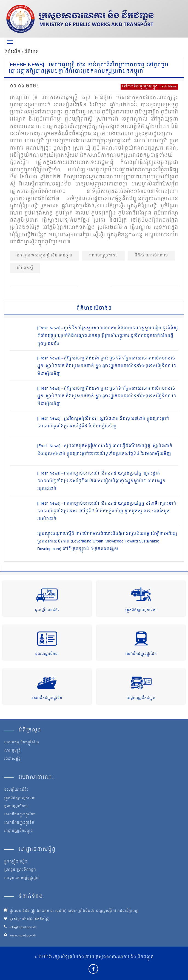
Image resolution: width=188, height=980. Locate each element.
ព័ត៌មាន (32, 52)
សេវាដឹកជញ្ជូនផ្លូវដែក (141, 654)
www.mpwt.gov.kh (23, 936)
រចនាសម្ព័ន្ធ (12, 759)
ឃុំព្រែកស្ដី (25, 268)
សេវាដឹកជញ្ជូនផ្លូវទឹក (47, 698)
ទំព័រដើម (13, 52)
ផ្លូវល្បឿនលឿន (16, 862)
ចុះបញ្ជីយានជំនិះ (47, 610)
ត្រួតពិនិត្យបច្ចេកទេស (141, 610)
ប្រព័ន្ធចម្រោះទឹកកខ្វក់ (20, 870)
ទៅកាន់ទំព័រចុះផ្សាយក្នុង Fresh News (149, 87)
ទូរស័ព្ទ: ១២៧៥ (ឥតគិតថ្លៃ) (29, 919)
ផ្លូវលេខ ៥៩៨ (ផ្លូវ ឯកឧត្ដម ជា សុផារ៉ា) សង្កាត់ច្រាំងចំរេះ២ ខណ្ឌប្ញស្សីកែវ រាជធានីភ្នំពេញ (74, 911)
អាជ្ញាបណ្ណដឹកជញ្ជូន (141, 698)
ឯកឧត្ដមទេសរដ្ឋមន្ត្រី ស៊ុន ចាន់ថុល (45, 255)
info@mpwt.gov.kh (23, 928)
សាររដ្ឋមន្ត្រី (12, 751)
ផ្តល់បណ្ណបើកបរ (47, 654)
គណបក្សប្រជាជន (103, 255)
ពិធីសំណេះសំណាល (151, 255)
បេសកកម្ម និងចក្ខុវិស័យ (22, 743)
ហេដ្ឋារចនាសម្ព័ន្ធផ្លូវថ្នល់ (22, 878)
